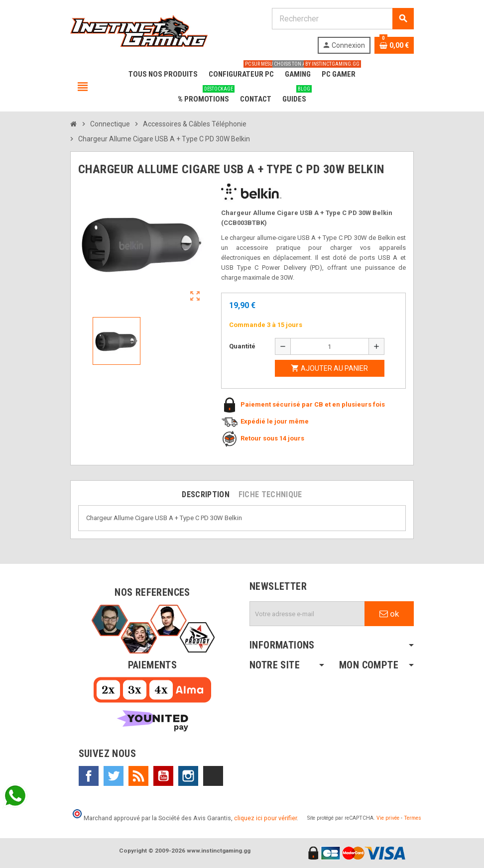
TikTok (213, 776)
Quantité (242, 346)
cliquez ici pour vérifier (265, 818)
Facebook (89, 776)
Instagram (188, 776)
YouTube (163, 776)
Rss (138, 776)
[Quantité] (330, 346)
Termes (413, 818)
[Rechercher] (343, 19)
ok (389, 614)
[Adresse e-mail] (307, 614)
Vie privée (388, 818)
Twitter (114, 776)
